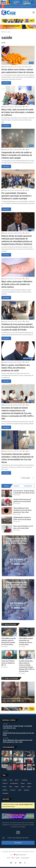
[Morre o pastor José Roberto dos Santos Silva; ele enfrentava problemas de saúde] (18, 351)
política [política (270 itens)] (29, 787)
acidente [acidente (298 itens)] (5, 780)
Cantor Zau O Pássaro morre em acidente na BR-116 (8, 663)
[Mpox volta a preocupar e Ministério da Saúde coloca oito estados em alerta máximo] (18, 267)
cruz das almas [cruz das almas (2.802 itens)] (14, 783)
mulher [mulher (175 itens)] (17, 787)
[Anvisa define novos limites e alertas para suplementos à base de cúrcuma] (18, 55)
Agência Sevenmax (21, 855)
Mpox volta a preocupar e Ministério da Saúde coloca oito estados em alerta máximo (17, 284)
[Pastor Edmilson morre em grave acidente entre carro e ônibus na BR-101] (7, 754)
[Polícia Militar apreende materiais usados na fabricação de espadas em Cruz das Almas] (9, 632)
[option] (18, 692)
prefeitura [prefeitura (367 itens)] (5, 790)
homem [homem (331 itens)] (4, 787)
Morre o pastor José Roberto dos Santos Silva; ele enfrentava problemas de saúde (16, 368)
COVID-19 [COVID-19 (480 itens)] (5, 783)
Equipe (18, 858)
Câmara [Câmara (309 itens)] (23, 783)
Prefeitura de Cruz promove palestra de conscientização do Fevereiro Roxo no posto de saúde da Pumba (18, 327)
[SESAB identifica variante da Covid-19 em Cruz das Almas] (7, 520)
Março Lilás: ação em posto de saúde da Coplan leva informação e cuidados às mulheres (18, 112)
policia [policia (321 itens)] (23, 787)
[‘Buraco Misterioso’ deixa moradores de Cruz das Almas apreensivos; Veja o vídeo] (7, 511)
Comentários (28, 486)
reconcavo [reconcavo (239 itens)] (13, 790)
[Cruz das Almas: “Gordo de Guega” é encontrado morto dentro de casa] (7, 493)
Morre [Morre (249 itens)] (11, 787)
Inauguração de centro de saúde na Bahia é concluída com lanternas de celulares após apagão (17, 155)
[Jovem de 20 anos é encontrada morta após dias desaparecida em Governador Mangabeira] (18, 767)
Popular (6, 486)
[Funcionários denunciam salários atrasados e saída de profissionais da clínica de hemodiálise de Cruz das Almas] (18, 440)
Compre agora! (25, 858)
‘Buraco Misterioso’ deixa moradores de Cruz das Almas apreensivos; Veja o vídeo (23, 510)
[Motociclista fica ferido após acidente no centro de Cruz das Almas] (7, 767)
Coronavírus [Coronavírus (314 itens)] (24, 780)
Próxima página (27, 478)
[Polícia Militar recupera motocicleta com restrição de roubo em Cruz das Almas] (27, 632)
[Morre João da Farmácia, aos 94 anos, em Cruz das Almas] (7, 529)
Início (4, 32)
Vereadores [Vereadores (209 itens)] (5, 793)
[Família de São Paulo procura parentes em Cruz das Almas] (7, 502)
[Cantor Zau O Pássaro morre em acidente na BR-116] (9, 655)
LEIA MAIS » (6, 83)
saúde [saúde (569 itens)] (20, 790)
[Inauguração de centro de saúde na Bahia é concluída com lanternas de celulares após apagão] (18, 138)
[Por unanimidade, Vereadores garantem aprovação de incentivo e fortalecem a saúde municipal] (18, 179)
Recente (16, 486)
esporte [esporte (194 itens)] (29, 783)
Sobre (13, 858)
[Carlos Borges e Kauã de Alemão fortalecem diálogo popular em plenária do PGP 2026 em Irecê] (29, 760)
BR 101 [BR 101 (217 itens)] (17, 780)
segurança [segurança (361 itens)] (27, 790)
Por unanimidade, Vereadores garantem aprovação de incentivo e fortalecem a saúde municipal (16, 196)
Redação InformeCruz (8, 67)
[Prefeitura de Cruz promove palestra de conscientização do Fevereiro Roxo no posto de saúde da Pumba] (18, 310)
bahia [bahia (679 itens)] (11, 780)
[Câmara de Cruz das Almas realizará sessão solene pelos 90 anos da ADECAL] (29, 767)
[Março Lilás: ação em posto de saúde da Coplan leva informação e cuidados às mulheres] (18, 95)
